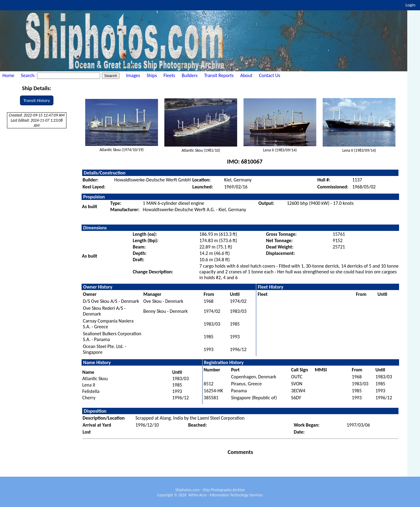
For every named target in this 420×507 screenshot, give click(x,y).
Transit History (37, 100)
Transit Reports (219, 75)
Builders (190, 75)
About (246, 75)
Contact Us (270, 75)
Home (8, 75)
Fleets (169, 75)
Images (133, 75)
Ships (152, 75)
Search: (29, 75)
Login (410, 5)
